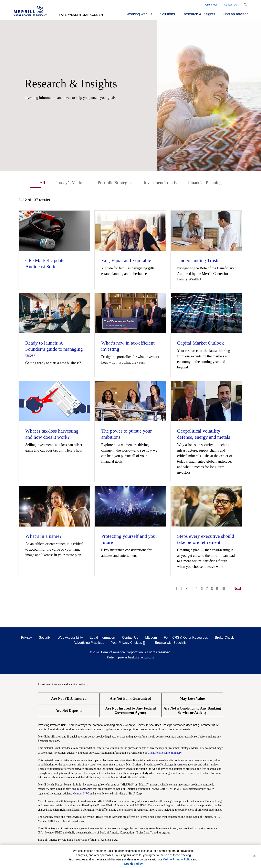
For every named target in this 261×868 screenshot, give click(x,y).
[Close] (254, 856)
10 (223, 589)
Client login (212, 5)
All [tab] (36, 183)
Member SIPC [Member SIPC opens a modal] (81, 794)
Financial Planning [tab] (210, 183)
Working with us (139, 14)
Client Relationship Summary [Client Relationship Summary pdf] (165, 753)
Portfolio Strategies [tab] (113, 183)
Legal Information (102, 638)
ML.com (151, 638)
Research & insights (199, 14)
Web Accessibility (70, 638)
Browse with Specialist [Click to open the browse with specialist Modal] (171, 643)
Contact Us (130, 638)
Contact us (230, 5)
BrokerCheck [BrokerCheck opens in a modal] (224, 638)
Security (45, 638)
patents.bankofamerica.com (136, 658)
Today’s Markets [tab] (67, 183)
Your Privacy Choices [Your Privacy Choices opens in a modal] (127, 643)
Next (238, 589)
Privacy (27, 638)
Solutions (167, 14)
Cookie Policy (133, 864)
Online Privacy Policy (177, 859)
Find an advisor (235, 14)
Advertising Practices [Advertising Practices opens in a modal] (89, 643)
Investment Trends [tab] (162, 183)
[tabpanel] (130, 397)
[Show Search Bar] (246, 5)
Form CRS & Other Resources (186, 638)
